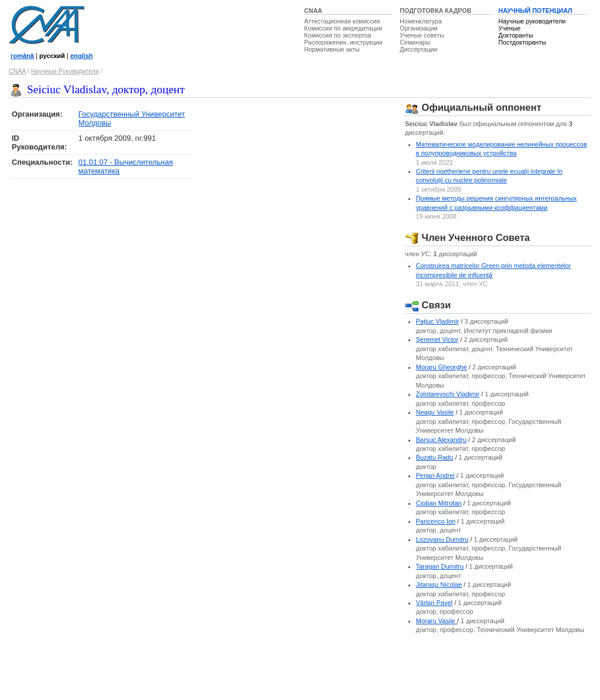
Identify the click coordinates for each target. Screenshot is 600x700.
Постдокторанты (522, 42)
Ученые (510, 28)
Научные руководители (532, 21)
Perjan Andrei (435, 475)
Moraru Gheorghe (442, 367)
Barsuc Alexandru (442, 440)
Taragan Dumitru (440, 566)
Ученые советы (422, 35)
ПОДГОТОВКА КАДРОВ (435, 11)
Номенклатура (421, 21)
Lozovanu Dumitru (442, 539)
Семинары (415, 42)
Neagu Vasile (435, 412)
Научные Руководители (65, 71)
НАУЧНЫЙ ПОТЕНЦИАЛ (536, 11)
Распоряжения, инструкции (343, 42)
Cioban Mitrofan (439, 503)
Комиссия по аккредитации (343, 28)
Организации (418, 28)
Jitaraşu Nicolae (439, 585)
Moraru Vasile (437, 621)
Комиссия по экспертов (338, 35)
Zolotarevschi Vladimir (448, 394)
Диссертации (418, 49)
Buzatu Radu (435, 457)
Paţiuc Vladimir (438, 321)
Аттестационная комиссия (342, 21)
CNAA (313, 11)
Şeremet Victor (437, 339)
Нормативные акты (332, 49)
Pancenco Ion (436, 521)
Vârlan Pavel (434, 603)
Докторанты (516, 35)
